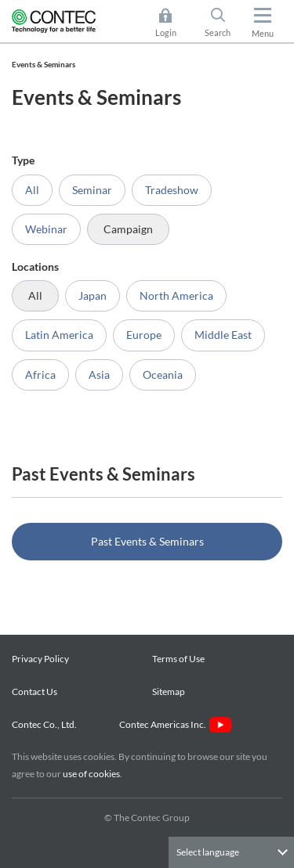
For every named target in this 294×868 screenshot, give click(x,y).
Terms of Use (178, 659)
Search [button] (224, 23)
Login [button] (174, 23)
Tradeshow (172, 190)
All (32, 190)
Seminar (92, 190)
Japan (93, 295)
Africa (40, 375)
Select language (208, 852)
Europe (144, 335)
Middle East (223, 335)
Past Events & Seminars (147, 541)
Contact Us (34, 692)
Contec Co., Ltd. (46, 724)
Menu (263, 33)
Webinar (46, 229)
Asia (99, 375)
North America (176, 295)
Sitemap (169, 692)
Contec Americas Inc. (175, 724)
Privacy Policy (40, 659)
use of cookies (91, 774)
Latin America (59, 335)
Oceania (163, 375)
